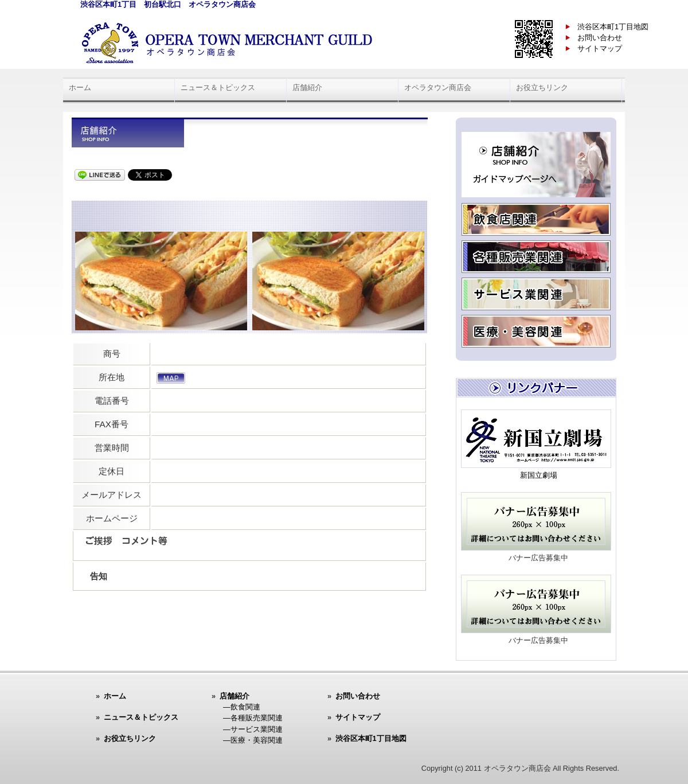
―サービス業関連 (253, 729)
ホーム (80, 87)
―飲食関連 (242, 707)
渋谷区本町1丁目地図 (613, 27)
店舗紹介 (307, 87)
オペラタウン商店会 (438, 87)
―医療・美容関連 (253, 740)
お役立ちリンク (542, 87)
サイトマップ (600, 48)
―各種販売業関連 (253, 718)
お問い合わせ (600, 38)
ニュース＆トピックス (218, 87)
